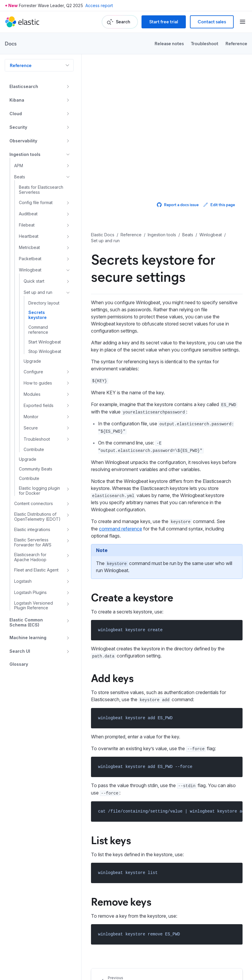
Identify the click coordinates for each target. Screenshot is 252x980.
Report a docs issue (178, 205)
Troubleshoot (205, 43)
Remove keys (121, 901)
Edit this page (219, 205)
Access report (99, 5)
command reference (121, 529)
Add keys (112, 678)
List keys (111, 840)
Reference (236, 43)
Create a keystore (132, 597)
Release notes (169, 43)
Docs (11, 43)
